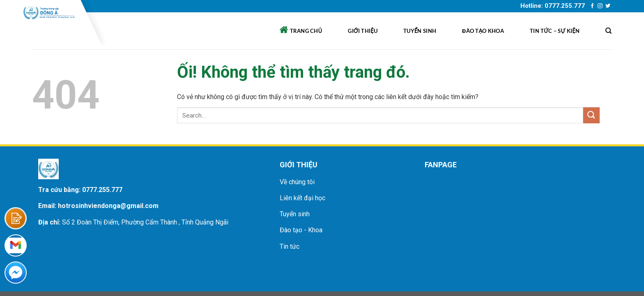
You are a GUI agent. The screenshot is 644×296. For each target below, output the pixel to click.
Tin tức (290, 246)
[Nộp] (591, 115)
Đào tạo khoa (483, 31)
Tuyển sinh (420, 31)
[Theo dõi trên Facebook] (592, 6)
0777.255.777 (102, 190)
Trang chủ (301, 30)
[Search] (608, 31)
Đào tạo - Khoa (301, 230)
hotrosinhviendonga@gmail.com (108, 206)
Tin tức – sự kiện (555, 31)
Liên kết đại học (302, 198)
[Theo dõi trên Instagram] (600, 6)
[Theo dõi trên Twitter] (608, 6)
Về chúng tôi (297, 182)
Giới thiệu (363, 31)
